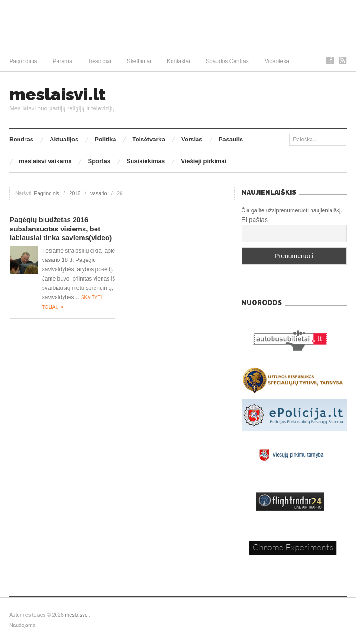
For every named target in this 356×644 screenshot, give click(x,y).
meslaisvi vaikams (45, 161)
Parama (63, 61)
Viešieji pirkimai (203, 161)
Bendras (21, 139)
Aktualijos (64, 139)
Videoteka (277, 61)
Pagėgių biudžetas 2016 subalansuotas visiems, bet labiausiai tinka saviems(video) (61, 229)
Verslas (192, 139)
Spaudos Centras (227, 61)
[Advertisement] (178, 26)
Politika (105, 139)
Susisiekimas (146, 161)
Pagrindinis (23, 61)
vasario (99, 193)
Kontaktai (178, 61)
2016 (75, 193)
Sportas (99, 161)
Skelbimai (139, 61)
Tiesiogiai (100, 61)
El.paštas (255, 220)
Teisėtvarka (149, 139)
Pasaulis (231, 139)
